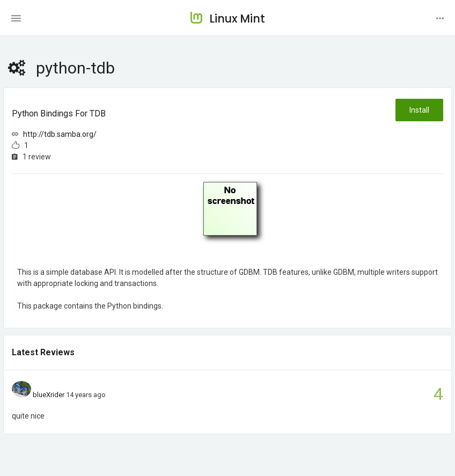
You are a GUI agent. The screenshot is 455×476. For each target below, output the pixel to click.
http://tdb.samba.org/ (60, 134)
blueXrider (49, 395)
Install (419, 110)
